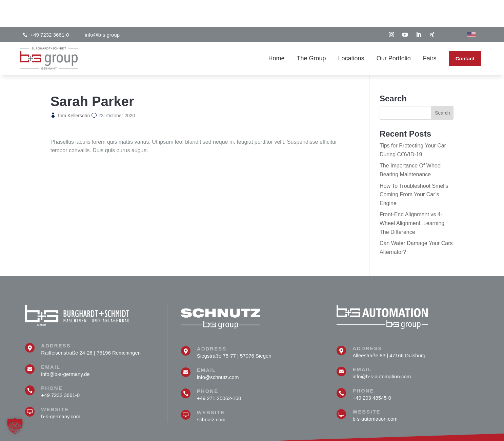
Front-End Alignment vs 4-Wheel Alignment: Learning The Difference (412, 196)
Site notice (435, 432)
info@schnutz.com (218, 350)
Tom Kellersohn (74, 88)
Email (51, 340)
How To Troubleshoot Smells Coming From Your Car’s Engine (414, 167)
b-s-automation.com (375, 392)
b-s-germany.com (61, 389)
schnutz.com (211, 392)
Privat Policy (466, 432)
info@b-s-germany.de (65, 347)
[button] (15, 426)
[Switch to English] (471, 7)
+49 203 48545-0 (372, 371)
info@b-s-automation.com (382, 349)
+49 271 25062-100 (219, 371)
